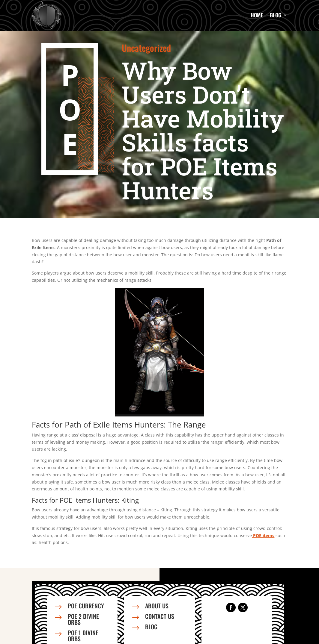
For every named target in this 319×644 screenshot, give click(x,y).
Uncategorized (146, 48)
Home (257, 15)
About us (157, 606)
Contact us (160, 616)
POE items (263, 535)
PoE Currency (86, 606)
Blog (276, 15)
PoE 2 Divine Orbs (83, 619)
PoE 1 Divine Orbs (83, 636)
